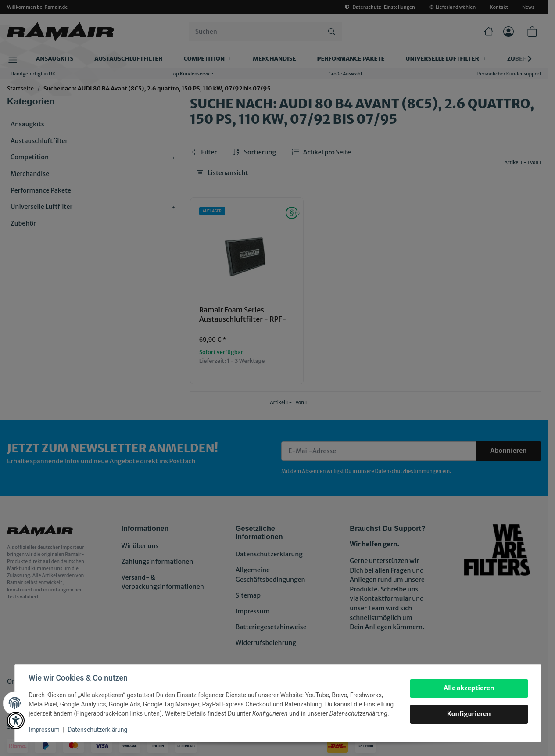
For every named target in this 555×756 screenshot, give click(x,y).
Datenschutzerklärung (97, 730)
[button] (16, 720)
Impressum (44, 730)
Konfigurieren (469, 714)
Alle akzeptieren (469, 688)
